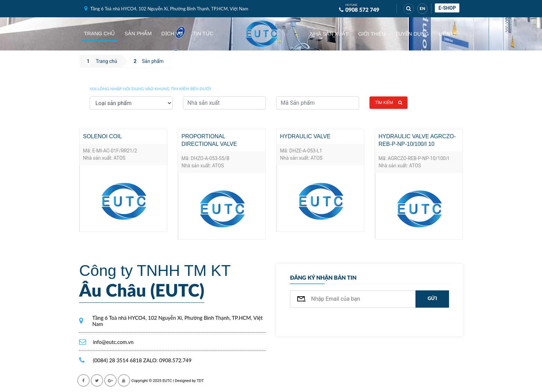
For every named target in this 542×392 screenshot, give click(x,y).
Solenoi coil (102, 136)
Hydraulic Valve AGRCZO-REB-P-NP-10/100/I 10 (417, 140)
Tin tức (203, 33)
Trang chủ (99, 33)
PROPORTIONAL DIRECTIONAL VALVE (209, 140)
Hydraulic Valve (305, 136)
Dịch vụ (172, 33)
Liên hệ (448, 34)
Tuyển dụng (412, 34)
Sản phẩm (138, 33)
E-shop (447, 8)
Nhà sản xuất (330, 34)
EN (422, 9)
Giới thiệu (372, 34)
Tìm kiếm (389, 103)
